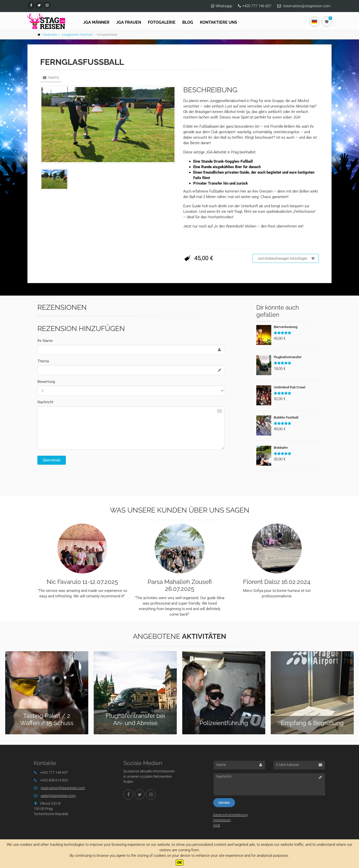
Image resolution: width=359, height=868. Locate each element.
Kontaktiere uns (219, 22)
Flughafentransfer (288, 357)
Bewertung (46, 382)
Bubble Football (286, 417)
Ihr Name (45, 341)
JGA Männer (96, 22)
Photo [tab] (51, 78)
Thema (43, 361)
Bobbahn (281, 448)
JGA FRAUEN (129, 22)
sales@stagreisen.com (58, 796)
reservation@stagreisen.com (307, 6)
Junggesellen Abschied (77, 35)
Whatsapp (224, 6)
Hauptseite (50, 35)
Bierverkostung (286, 327)
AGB (217, 825)
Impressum (222, 820)
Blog (188, 22)
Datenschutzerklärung (230, 815)
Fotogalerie (162, 22)
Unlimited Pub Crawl (290, 387)
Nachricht (45, 402)
